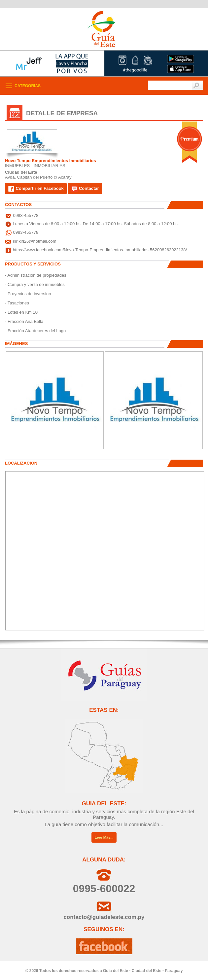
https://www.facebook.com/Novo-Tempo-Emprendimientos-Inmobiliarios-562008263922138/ (100, 250)
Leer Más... (104, 837)
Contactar (85, 189)
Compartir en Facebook (36, 189)
